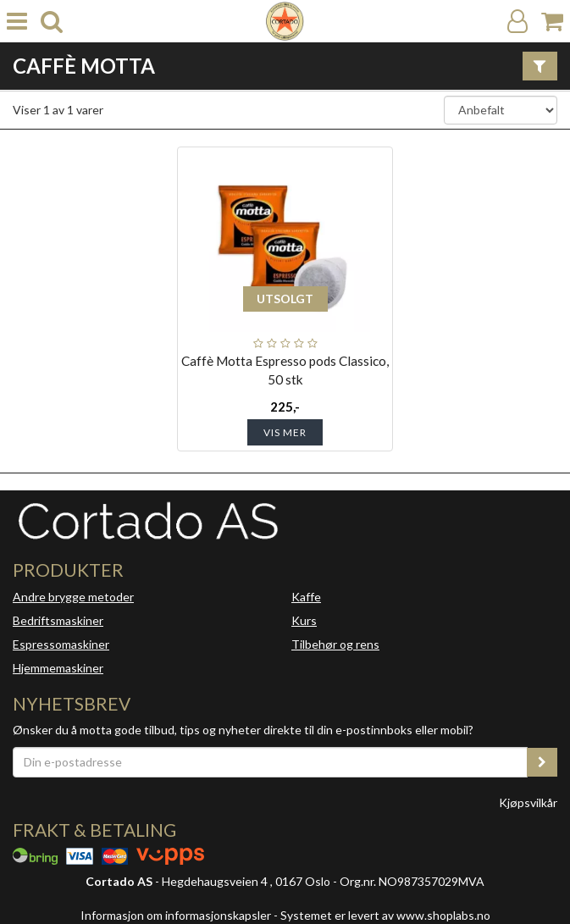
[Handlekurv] (552, 22)
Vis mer (285, 432)
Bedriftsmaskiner (58, 620)
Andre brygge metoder (73, 597)
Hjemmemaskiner (58, 668)
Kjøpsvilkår (528, 802)
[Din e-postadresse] (270, 762)
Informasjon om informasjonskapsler (176, 915)
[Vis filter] (540, 66)
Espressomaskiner (61, 644)
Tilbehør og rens (335, 644)
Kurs (304, 620)
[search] (52, 22)
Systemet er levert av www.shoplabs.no (385, 915)
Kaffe (306, 597)
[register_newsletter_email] (542, 762)
